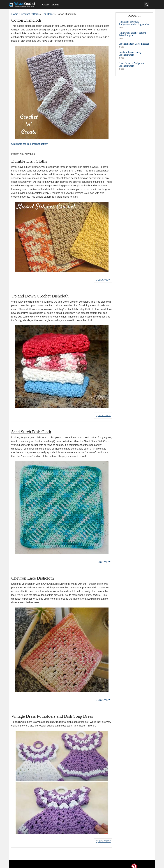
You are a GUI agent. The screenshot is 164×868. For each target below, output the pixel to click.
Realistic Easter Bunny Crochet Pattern (130, 53)
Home (15, 14)
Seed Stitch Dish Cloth (31, 430)
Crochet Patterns (51, 5)
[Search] (147, 5)
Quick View (103, 279)
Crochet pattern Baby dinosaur (134, 44)
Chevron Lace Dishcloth (33, 575)
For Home (48, 14)
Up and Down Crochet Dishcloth (40, 295)
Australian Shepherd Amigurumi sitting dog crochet (134, 23)
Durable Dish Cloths (29, 161)
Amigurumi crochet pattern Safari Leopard (132, 34)
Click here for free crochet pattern (30, 144)
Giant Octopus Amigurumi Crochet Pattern (132, 64)
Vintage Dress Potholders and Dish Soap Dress (52, 713)
